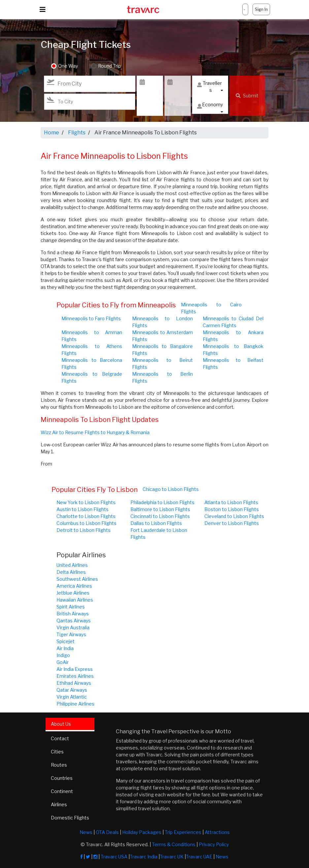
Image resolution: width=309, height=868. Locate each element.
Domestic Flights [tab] (70, 818)
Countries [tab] (62, 778)
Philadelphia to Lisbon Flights (162, 502)
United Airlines (72, 565)
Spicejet (66, 641)
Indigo (63, 655)
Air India (65, 648)
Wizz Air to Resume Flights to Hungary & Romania (95, 432)
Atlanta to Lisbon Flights (231, 502)
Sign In (261, 9)
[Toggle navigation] (43, 10)
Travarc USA (114, 857)
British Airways (73, 614)
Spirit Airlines (71, 607)
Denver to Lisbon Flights (232, 523)
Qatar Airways (72, 690)
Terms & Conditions (174, 844)
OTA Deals (107, 832)
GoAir (63, 662)
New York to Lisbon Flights (86, 502)
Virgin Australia (73, 627)
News (86, 832)
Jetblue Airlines (73, 593)
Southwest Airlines (77, 579)
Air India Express (75, 669)
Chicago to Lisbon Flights (171, 489)
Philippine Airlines (75, 704)
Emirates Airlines (75, 676)
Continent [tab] (62, 791)
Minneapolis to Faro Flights (91, 318)
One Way (68, 66)
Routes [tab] (59, 765)
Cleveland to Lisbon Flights (234, 516)
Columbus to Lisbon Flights (86, 523)
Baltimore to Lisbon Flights (160, 509)
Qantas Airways (74, 621)
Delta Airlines (71, 572)
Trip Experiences (183, 832)
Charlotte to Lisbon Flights (86, 516)
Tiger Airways (71, 634)
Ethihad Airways (74, 683)
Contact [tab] (60, 738)
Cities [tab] (57, 752)
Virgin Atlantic (72, 697)
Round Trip (109, 66)
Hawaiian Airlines (75, 600)
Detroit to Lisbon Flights (84, 530)
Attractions (217, 832)
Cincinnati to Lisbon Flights (160, 516)
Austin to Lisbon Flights (83, 509)
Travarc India (144, 857)
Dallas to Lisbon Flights (156, 523)
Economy (210, 106)
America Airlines (74, 586)
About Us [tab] (61, 724)
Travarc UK (172, 857)
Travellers (209, 87)
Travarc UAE (199, 857)
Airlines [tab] (59, 804)
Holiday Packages (142, 832)
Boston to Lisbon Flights (232, 509)
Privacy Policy (214, 844)
